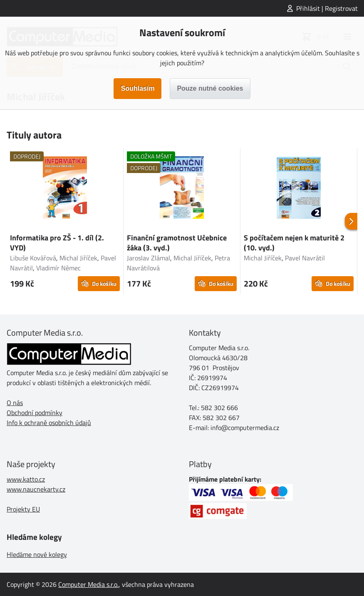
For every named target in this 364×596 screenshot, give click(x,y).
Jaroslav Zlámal (149, 258)
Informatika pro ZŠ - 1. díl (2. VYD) (57, 243)
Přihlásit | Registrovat (327, 8)
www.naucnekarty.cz (36, 489)
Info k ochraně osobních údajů (49, 423)
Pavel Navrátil (305, 258)
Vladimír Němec (58, 268)
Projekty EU (23, 509)
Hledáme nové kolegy (37, 554)
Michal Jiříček (78, 258)
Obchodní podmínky (35, 413)
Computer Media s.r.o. (88, 584)
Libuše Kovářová (33, 258)
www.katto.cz (26, 479)
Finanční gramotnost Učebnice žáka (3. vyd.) (177, 243)
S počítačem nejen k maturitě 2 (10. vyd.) (294, 243)
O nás (15, 403)
